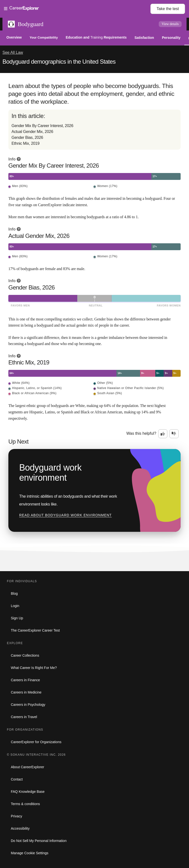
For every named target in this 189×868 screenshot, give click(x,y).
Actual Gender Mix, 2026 (32, 132)
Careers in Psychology (28, 705)
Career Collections (25, 655)
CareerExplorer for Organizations (36, 742)
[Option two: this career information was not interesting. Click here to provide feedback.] (174, 434)
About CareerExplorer (27, 767)
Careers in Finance (25, 680)
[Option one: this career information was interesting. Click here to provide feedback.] (163, 434)
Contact (17, 779)
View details (170, 24)
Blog (14, 593)
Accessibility (20, 828)
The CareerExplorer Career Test (35, 630)
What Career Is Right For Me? (34, 668)
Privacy (16, 816)
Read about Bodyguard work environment (65, 515)
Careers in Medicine (26, 692)
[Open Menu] (77, 9)
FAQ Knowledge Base (28, 792)
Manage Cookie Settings (30, 853)
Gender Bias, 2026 (27, 137)
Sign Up (17, 618)
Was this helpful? (141, 433)
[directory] (94, 130)
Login (15, 606)
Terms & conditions (25, 804)
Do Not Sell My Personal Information (39, 841)
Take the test (168, 9)
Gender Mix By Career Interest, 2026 (42, 126)
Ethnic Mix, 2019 (25, 143)
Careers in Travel (24, 717)
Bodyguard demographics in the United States (59, 62)
